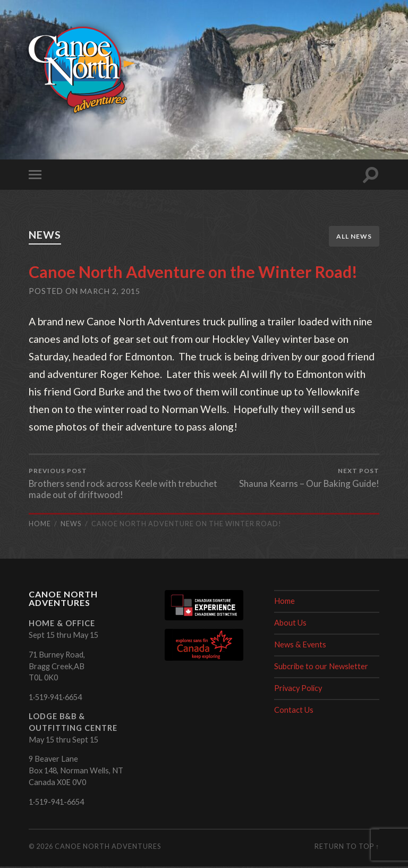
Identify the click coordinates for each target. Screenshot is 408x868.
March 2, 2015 (110, 292)
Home (284, 602)
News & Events (300, 646)
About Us (290, 624)
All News (354, 236)
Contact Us (294, 711)
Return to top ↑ (347, 848)
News (47, 234)
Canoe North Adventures (108, 848)
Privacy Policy (298, 690)
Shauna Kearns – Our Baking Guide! (309, 479)
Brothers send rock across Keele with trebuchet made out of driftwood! (115, 484)
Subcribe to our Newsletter (321, 668)
